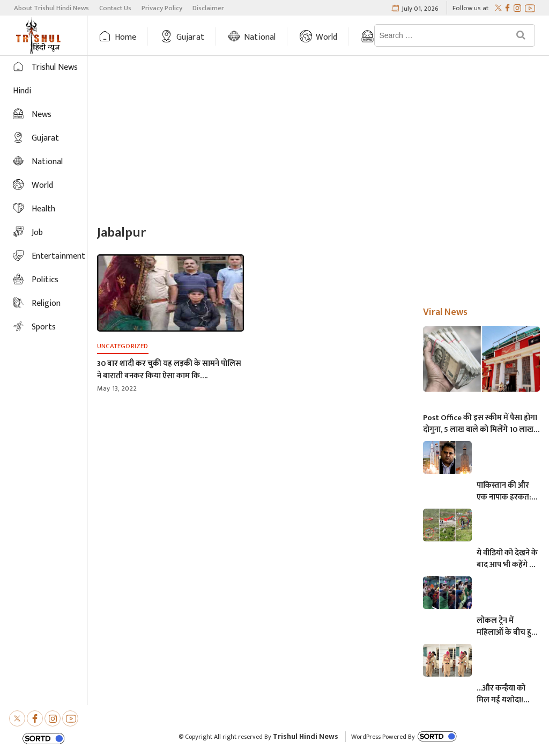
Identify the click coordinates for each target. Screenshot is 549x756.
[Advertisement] (318, 142)
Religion (46, 303)
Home (126, 37)
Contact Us (115, 8)
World (327, 37)
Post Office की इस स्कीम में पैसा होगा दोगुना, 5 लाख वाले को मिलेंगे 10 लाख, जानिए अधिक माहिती (480, 424)
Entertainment (58, 256)
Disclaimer (208, 8)
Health (43, 209)
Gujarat (190, 37)
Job (37, 233)
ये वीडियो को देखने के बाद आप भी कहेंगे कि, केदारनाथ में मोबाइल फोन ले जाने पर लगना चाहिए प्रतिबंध (508, 559)
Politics (45, 280)
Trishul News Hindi (45, 79)
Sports (44, 327)
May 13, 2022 (117, 388)
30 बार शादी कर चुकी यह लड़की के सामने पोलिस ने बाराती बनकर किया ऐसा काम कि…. (169, 370)
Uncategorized (123, 346)
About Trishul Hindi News (51, 8)
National (260, 37)
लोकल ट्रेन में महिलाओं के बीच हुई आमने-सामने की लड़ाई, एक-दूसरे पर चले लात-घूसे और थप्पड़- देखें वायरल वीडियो (506, 627)
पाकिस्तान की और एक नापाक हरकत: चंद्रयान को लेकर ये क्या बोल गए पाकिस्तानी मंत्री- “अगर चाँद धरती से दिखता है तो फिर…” (506, 491)
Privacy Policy (162, 8)
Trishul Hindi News (306, 736)
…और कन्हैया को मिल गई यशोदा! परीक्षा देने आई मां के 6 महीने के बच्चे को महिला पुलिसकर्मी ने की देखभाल (506, 694)
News (42, 115)
